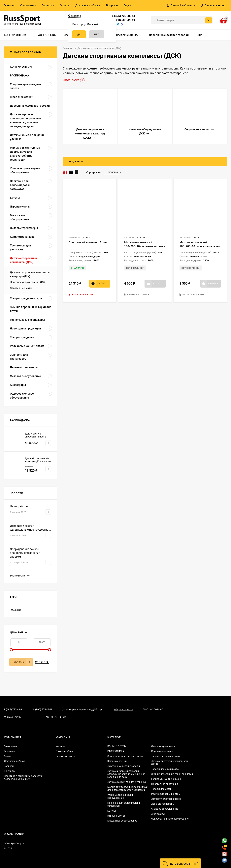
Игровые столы (116, 816)
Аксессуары (158, 814)
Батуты (112, 811)
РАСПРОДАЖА (116, 751)
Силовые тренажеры (163, 746)
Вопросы (112, 5)
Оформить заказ (65, 756)
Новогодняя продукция (165, 784)
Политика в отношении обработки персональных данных (24, 778)
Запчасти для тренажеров (166, 799)
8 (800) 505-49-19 (123, 20)
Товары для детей (161, 789)
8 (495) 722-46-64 (123, 16)
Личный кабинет (65, 751)
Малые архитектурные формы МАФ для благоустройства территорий (127, 788)
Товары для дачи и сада (165, 769)
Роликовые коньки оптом (166, 794)
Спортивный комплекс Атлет (88, 242)
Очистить (42, 662)
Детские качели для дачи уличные (127, 782)
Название (111, 172)
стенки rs (16, 610)
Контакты (10, 771)
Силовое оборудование (165, 809)
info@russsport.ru (123, 710)
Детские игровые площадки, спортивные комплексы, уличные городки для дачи (126, 774)
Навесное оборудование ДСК (28, 282)
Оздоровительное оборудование (170, 819)
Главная (9, 5)
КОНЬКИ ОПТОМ (117, 746)
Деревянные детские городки (124, 766)
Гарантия (48, 5)
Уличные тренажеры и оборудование (120, 796)
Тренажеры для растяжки (166, 756)
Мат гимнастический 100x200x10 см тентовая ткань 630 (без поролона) (145, 246)
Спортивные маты (21, 288)
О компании (28, 5)
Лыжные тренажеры (163, 804)
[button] (180, 863)
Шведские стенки (117, 761)
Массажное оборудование (122, 821)
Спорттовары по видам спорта (125, 756)
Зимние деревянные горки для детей (172, 774)
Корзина (61, 746)
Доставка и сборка (88, 5)
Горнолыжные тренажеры (166, 779)
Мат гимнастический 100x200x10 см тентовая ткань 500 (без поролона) (200, 246)
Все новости (20, 576)
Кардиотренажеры (162, 751)
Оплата (65, 5)
